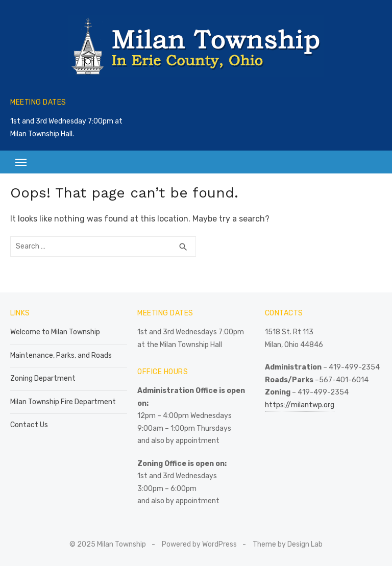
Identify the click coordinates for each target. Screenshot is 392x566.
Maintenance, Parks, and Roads (61, 355)
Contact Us (29, 425)
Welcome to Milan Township (55, 332)
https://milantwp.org (300, 405)
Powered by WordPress (199, 544)
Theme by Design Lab (288, 544)
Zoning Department (43, 378)
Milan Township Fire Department (63, 402)
